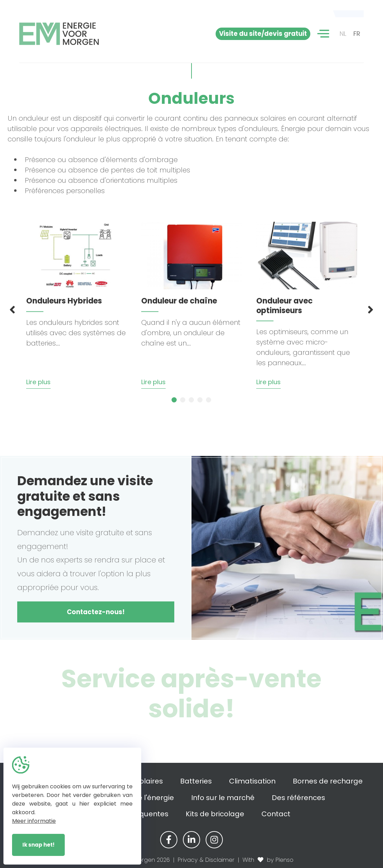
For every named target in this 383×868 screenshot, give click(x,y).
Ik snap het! (38, 845)
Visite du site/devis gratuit (263, 34)
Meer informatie (34, 821)
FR (357, 34)
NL (343, 34)
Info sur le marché (223, 798)
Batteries (196, 781)
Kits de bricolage (215, 814)
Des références (298, 798)
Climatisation (252, 781)
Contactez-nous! (96, 612)
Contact (276, 814)
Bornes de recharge (328, 781)
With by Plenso (268, 860)
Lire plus (38, 382)
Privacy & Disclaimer (206, 860)
